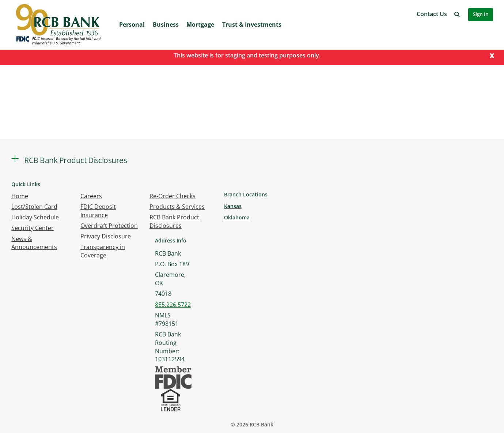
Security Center (33, 228)
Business (166, 25)
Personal (132, 25)
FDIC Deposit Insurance (98, 211)
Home (20, 196)
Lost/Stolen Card (34, 207)
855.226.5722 (173, 305)
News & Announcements (34, 243)
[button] (457, 14)
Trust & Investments (252, 25)
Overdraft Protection (109, 226)
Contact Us (432, 14)
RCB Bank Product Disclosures (174, 221)
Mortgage (200, 25)
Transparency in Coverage (103, 251)
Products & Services (177, 207)
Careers (91, 196)
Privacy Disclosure (106, 236)
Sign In (481, 14)
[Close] (492, 55)
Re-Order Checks (173, 196)
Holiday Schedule (35, 217)
